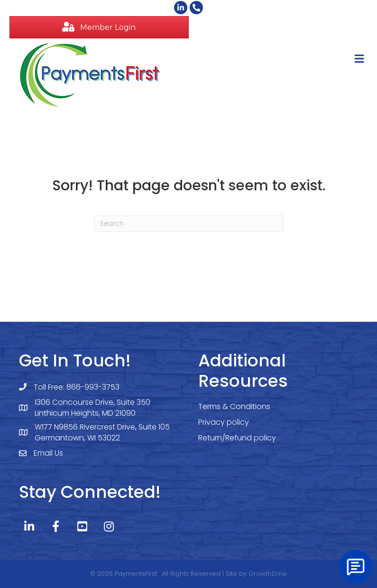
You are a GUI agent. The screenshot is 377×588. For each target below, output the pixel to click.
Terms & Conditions (234, 406)
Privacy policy (224, 422)
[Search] (189, 224)
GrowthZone (268, 574)
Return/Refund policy (237, 438)
